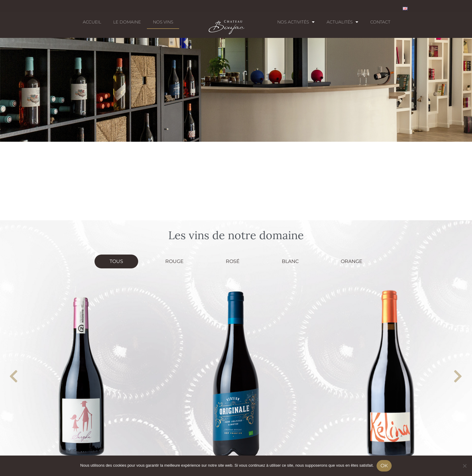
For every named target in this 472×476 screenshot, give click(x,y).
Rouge (174, 261)
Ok (384, 466)
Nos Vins (163, 22)
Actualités (342, 22)
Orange (352, 261)
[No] (464, 466)
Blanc (290, 261)
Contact (380, 22)
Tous (116, 261)
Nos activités (296, 22)
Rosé (233, 261)
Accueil (92, 22)
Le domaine (127, 22)
